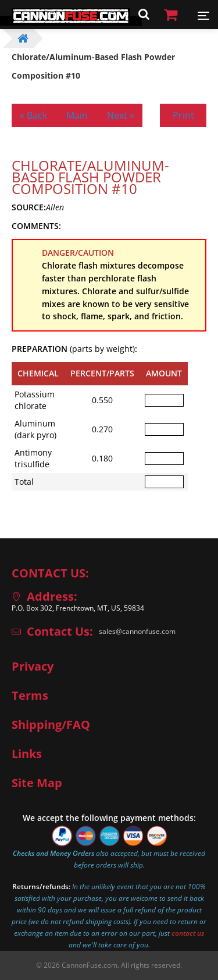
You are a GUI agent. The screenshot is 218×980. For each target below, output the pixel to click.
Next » (121, 115)
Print (183, 115)
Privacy (33, 667)
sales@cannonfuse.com (137, 631)
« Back (33, 115)
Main (77, 115)
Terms (30, 696)
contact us (188, 933)
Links (27, 754)
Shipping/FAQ (51, 725)
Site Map (37, 783)
